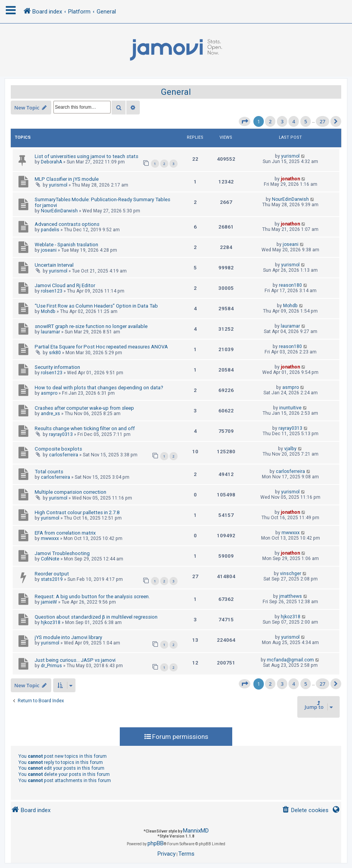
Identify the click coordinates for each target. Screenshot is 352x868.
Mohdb (48, 311)
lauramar (50, 332)
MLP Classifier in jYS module (67, 179)
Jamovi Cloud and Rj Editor (65, 285)
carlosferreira (64, 455)
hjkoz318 (51, 622)
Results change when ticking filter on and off (85, 428)
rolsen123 (52, 291)
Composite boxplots (58, 449)
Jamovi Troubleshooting (62, 553)
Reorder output (52, 574)
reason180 (290, 285)
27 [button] (323, 121)
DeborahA (51, 162)
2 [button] (270, 121)
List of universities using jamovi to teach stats (86, 156)
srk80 (55, 353)
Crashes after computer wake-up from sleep (84, 408)
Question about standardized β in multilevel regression (96, 617)
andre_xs (50, 414)
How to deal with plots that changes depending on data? (99, 388)
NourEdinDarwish (59, 211)
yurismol (290, 156)
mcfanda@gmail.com (290, 660)
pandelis (50, 230)
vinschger (291, 574)
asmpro (49, 393)
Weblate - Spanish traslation (66, 245)
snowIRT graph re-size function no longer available (91, 326)
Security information (57, 367)
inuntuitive (290, 408)
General (176, 92)
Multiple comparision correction (70, 492)
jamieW (49, 602)
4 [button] (294, 121)
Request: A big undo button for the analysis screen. (92, 596)
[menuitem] (305, 810)
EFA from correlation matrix (65, 533)
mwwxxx (50, 538)
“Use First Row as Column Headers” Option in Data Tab (96, 306)
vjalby (290, 449)
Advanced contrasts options (67, 224)
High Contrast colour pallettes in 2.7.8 (77, 512)
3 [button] (282, 121)
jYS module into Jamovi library (68, 637)
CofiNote (50, 559)
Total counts (49, 472)
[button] (245, 121)
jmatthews (291, 596)
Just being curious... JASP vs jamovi (75, 660)
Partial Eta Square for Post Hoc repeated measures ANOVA (101, 347)
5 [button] (306, 121)
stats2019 (52, 579)
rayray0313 (61, 434)
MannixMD (196, 831)
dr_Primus (51, 666)
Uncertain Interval (54, 265)
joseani (49, 250)
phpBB (156, 843)
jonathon (290, 179)
